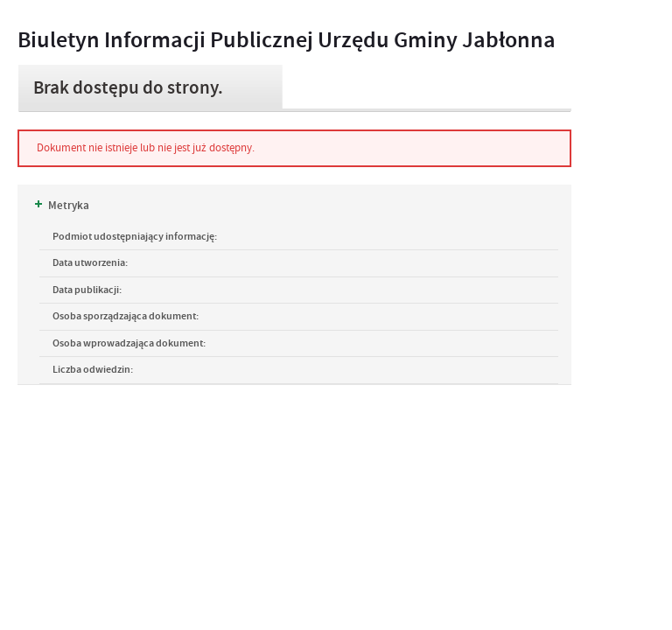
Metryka (62, 206)
